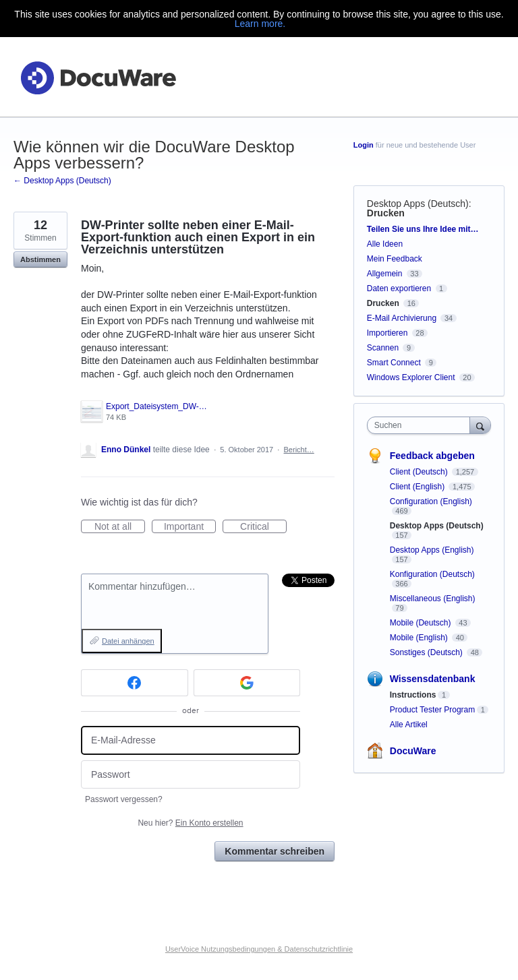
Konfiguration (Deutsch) (432, 574)
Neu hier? (190, 823)
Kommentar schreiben (275, 851)
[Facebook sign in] (135, 683)
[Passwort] (191, 775)
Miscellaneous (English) (433, 599)
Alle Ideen (385, 244)
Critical (263, 527)
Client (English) (419, 487)
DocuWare (413, 751)
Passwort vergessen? (124, 799)
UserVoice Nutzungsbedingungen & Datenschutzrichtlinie (259, 949)
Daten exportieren (399, 288)
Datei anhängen (128, 641)
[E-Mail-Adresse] (191, 740)
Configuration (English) (431, 501)
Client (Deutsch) (420, 472)
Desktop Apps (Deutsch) (418, 204)
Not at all (120, 527)
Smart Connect (394, 363)
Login (364, 145)
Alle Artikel (409, 725)
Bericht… (299, 450)
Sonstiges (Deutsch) (427, 652)
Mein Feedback (395, 259)
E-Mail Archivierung (402, 318)
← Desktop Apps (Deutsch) (62, 181)
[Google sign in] (247, 683)
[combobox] (422, 425)
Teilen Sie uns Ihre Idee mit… (423, 229)
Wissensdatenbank (433, 679)
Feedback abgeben (432, 456)
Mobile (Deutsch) (422, 623)
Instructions (413, 695)
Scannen (383, 348)
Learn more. (260, 24)
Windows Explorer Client (411, 377)
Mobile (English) (420, 638)
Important (190, 527)
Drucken (386, 213)
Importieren (387, 333)
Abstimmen (40, 259)
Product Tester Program (433, 710)
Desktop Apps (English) (432, 550)
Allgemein (385, 274)
